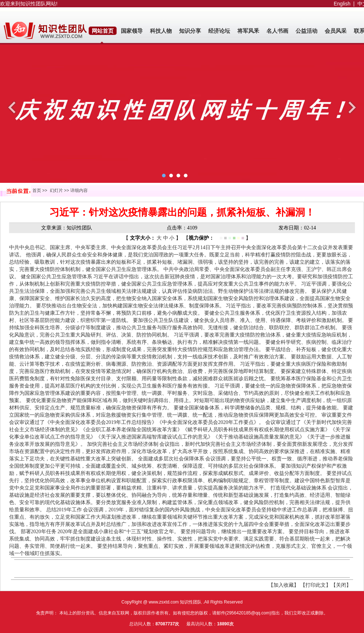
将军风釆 (248, 31)
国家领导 (132, 31)
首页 (37, 190)
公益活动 (306, 31)
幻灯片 (56, 190)
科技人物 (161, 31)
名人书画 (277, 31)
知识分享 (190, 31)
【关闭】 (341, 585)
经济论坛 (219, 31)
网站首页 (103, 31)
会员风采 (336, 31)
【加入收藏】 (284, 585)
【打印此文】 (316, 585)
